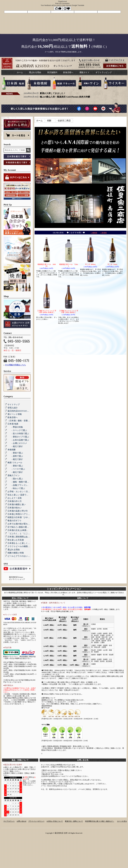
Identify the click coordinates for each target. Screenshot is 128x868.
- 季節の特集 (15, 427)
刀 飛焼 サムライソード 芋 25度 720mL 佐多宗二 (69, 312)
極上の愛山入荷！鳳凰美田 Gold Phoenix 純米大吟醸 (65, 97)
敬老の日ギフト (15, 521)
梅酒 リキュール (15, 463)
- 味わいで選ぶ (16, 488)
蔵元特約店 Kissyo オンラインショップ (17, 578)
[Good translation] (58, 8)
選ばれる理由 (35, 72)
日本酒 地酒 (13, 424)
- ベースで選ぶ (16, 469)
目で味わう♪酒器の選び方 (19, 527)
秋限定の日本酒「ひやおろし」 (22, 517)
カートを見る (122, 821)
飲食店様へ (68, 72)
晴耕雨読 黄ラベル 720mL (69, 265)
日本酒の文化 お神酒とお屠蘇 (21, 530)
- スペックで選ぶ (17, 430)
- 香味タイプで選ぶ (18, 437)
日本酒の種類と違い (17, 504)
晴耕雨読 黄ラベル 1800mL (47, 265)
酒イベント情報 (15, 414)
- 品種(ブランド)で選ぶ (20, 485)
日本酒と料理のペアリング (20, 514)
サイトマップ (14, 405)
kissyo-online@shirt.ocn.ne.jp (57, 786)
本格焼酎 (12, 450)
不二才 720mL (113, 264)
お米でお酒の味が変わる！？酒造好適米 (26, 524)
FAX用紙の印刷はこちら (15, 365)
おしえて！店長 (15, 498)
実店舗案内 (52, 72)
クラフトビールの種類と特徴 (21, 546)
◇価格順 (94, 233)
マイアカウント (9, 821)
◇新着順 (103, 233)
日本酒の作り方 (15, 501)
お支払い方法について (55, 821)
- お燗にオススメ (17, 443)
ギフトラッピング (104, 72)
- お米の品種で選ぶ (18, 440)
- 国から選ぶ (15, 479)
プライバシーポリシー (36, 821)
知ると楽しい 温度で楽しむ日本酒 (23, 495)
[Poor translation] (67, 8)
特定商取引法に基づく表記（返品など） (100, 821)
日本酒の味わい (15, 508)
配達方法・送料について (74, 821)
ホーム (20, 72)
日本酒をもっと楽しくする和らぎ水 (24, 543)
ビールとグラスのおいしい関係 (22, 556)
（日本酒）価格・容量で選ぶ (21, 421)
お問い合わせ (22, 821)
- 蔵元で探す (15, 446)
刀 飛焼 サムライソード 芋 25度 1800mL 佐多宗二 (47, 312)
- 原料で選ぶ (15, 456)
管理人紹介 (13, 408)
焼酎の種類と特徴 (16, 553)
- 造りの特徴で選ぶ (18, 434)
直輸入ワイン (14, 475)
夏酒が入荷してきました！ (53, 93)
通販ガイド (84, 72)
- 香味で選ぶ (15, 453)
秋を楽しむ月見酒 (16, 540)
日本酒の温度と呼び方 (18, 511)
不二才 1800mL (91, 264)
